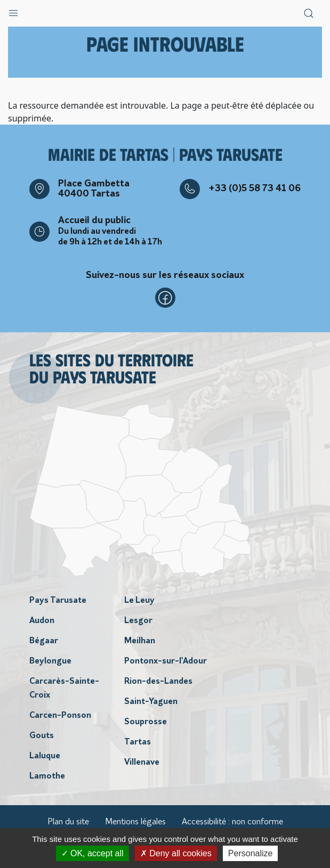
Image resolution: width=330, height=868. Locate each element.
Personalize (251, 853)
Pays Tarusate (58, 601)
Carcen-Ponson (60, 716)
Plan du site (68, 822)
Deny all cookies (176, 853)
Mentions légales (135, 822)
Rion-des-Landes (158, 682)
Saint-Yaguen (151, 702)
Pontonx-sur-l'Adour (166, 661)
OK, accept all (92, 853)
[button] (13, 11)
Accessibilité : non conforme (232, 822)
